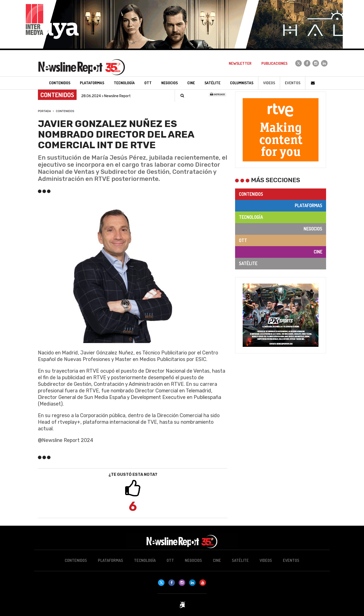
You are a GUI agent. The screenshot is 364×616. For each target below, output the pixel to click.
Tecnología (251, 217)
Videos (269, 83)
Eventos (293, 83)
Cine (318, 252)
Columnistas (242, 83)
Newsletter (240, 63)
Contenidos (65, 111)
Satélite (248, 263)
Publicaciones (274, 63)
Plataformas (309, 205)
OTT (243, 240)
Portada (44, 111)
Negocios (313, 229)
